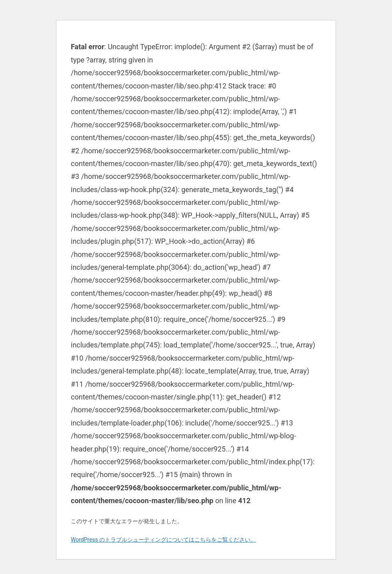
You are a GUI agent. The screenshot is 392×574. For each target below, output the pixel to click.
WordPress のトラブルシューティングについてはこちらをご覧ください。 (164, 540)
